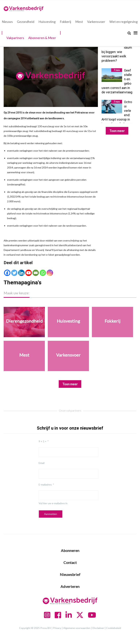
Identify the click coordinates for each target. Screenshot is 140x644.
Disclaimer (98, 628)
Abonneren (70, 550)
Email (42, 463)
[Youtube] (29, 273)
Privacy (57, 628)
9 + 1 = (42, 441)
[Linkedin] (21, 273)
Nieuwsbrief (70, 574)
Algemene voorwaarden (77, 628)
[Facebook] (7, 273)
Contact (70, 562)
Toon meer (117, 131)
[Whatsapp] (43, 273)
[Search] (129, 33)
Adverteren (70, 586)
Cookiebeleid (114, 628)
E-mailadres (45, 484)
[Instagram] (50, 273)
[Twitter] (14, 273)
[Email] (36, 273)
